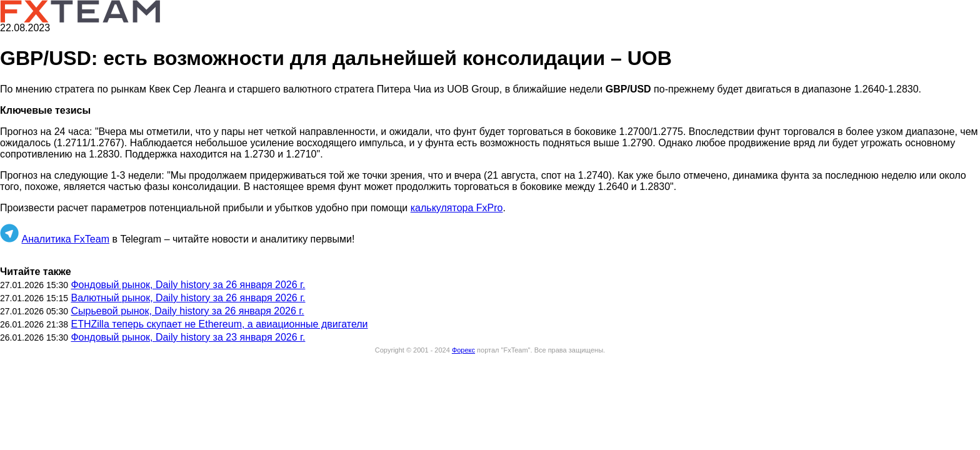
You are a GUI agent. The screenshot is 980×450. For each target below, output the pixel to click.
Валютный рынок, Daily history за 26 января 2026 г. (188, 298)
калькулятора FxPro (457, 208)
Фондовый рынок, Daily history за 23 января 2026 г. (188, 337)
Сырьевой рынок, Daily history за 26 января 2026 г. (187, 311)
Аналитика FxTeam (65, 239)
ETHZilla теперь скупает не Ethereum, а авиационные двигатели (219, 324)
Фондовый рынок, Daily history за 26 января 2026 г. (188, 285)
